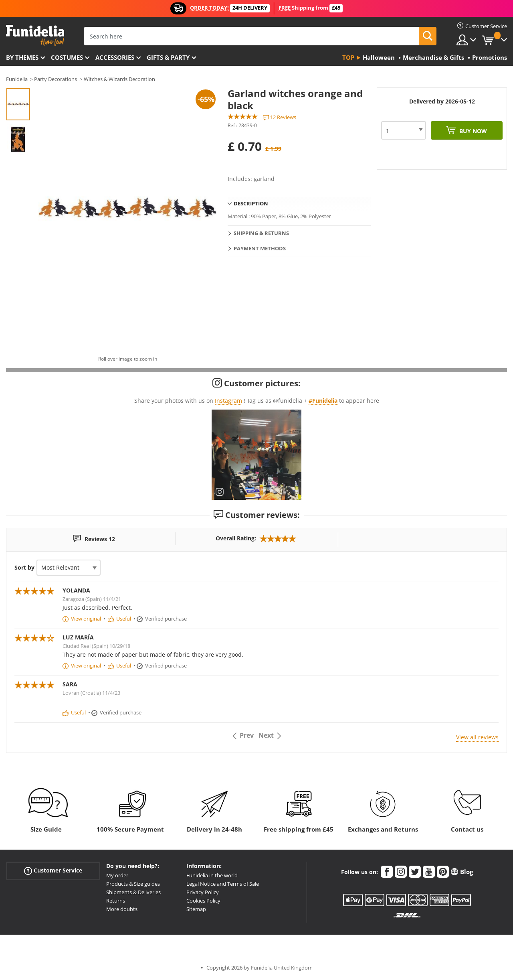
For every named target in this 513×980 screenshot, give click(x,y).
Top (348, 57)
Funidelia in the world (212, 875)
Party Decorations (56, 79)
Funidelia (17, 79)
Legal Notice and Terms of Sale (223, 884)
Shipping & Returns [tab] (261, 233)
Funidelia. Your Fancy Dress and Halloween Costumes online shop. (35, 36)
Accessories (115, 57)
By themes (22, 57)
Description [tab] (251, 203)
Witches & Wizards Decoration (119, 79)
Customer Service (53, 871)
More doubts (122, 909)
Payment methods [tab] (260, 248)
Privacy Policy (203, 892)
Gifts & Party (168, 57)
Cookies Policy (203, 901)
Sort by (24, 567)
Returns (116, 901)
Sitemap (196, 909)
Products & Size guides (133, 884)
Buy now (472, 131)
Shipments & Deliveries (133, 892)
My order (117, 875)
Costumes (67, 57)
